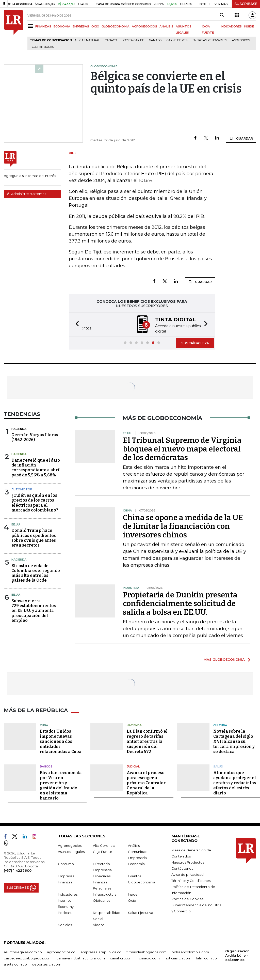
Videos (99, 924)
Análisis (134, 845)
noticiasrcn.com (178, 957)
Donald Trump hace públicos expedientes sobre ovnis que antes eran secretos (34, 537)
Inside (133, 894)
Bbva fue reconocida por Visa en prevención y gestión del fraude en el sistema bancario (61, 785)
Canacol (112, 40)
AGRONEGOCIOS (144, 26)
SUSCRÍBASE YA (195, 342)
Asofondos (241, 40)
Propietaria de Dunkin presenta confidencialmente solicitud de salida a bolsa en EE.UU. (180, 603)
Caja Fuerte (103, 851)
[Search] (222, 15)
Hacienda (19, 428)
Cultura (220, 725)
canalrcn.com (121, 957)
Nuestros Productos (188, 862)
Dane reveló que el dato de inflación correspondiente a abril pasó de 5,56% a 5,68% (36, 467)
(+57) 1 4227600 (18, 870)
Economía (136, 863)
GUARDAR (241, 138)
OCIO (95, 26)
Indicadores (68, 894)
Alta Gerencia (104, 845)
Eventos (135, 875)
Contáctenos (182, 868)
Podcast (65, 912)
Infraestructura (105, 894)
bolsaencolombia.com (190, 951)
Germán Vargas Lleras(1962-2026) (35, 437)
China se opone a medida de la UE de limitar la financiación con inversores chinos (183, 526)
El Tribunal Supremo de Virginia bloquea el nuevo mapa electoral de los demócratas (182, 448)
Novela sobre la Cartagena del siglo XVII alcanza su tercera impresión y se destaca (234, 741)
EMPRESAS (81, 26)
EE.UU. (16, 524)
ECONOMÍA (62, 26)
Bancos (46, 766)
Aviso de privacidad (188, 874)
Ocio (132, 900)
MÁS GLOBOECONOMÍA (224, 659)
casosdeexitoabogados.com (28, 957)
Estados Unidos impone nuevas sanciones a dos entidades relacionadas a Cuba (61, 741)
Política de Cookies (187, 898)
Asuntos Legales (71, 851)
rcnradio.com (149, 957)
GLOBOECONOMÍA (116, 26)
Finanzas (65, 881)
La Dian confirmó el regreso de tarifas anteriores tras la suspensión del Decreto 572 (147, 741)
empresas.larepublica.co (101, 951)
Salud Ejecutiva (141, 912)
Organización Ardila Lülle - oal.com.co (237, 955)
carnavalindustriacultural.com (81, 957)
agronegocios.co (61, 951)
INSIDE (249, 26)
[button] (76, 324)
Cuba (44, 725)
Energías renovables (210, 40)
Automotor (22, 489)
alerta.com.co (15, 963)
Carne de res (177, 40)
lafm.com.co (207, 957)
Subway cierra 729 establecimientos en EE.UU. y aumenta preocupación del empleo (34, 610)
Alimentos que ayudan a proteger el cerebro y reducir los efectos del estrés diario (235, 782)
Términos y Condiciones (191, 880)
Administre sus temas (26, 194)
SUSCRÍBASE (246, 4)
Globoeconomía (142, 881)
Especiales (102, 875)
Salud (218, 766)
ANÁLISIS (166, 26)
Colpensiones (43, 47)
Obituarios (102, 900)
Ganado (155, 40)
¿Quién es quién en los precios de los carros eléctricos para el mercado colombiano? (35, 502)
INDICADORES (231, 26)
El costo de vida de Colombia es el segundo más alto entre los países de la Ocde (36, 573)
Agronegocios (70, 845)
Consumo (66, 863)
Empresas (66, 875)
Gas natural (90, 40)
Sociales (65, 924)
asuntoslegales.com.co (23, 951)
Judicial (133, 766)
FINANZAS (43, 26)
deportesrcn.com (47, 963)
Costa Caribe (134, 40)
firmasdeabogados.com (147, 951)
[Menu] (31, 26)
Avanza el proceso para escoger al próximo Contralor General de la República (146, 782)
